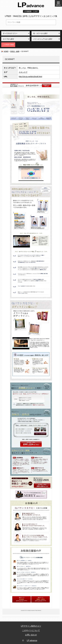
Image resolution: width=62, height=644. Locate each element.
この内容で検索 (8, 45)
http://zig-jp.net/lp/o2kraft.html (30, 77)
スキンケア (23, 72)
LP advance (32, 641)
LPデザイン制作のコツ (31, 626)
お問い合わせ (31, 635)
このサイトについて (31, 630)
